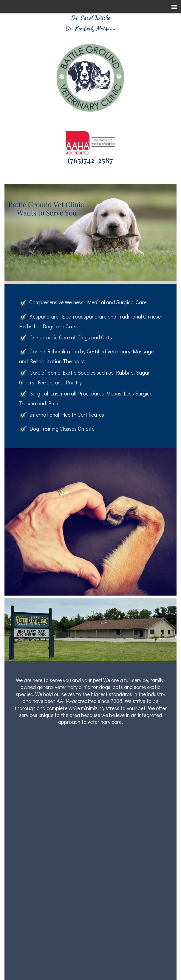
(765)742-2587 (90, 160)
